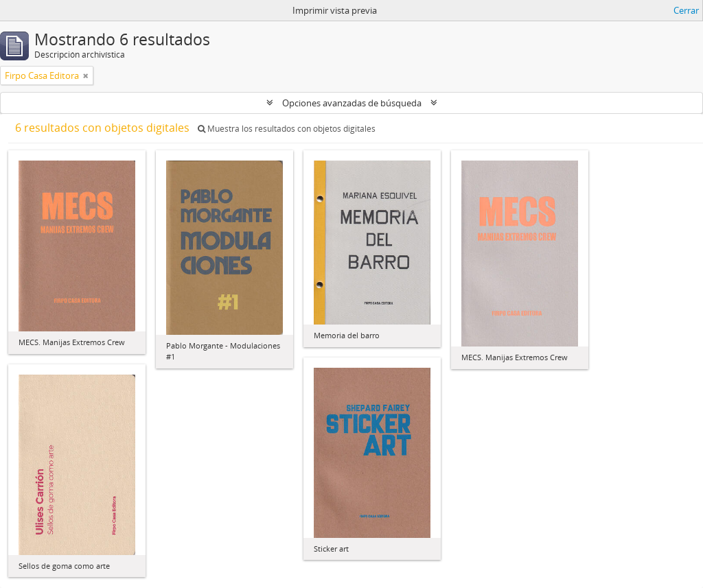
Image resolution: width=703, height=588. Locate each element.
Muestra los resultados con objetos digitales (287, 129)
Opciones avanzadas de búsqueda (352, 103)
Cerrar (686, 10)
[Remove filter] (86, 75)
